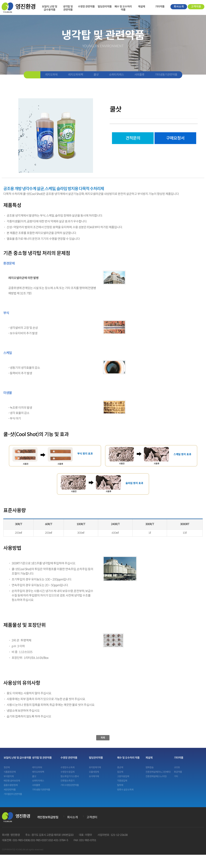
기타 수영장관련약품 (70, 785)
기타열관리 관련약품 (13, 794)
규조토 (177, 767)
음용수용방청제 (11, 785)
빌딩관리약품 (105, 7)
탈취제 (120, 785)
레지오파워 (51, 75)
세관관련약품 (10, 790)
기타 (176, 776)
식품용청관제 (10, 772)
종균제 (120, 767)
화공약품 (178, 772)
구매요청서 (175, 138)
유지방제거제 (95, 767)
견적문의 (133, 138)
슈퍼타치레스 (116, 75)
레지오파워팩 (76, 75)
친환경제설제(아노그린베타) (158, 772)
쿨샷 (96, 75)
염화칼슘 (150, 767)
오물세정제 (94, 772)
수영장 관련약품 (86, 7)
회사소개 (179, 7)
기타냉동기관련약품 (166, 75)
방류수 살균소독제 (125, 790)
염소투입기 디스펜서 (70, 776)
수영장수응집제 (67, 772)
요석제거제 (94, 776)
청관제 (7, 767)
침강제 (120, 772)
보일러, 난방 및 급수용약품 (50, 7)
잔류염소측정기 (67, 781)
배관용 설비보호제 (12, 781)
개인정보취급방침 (48, 817)
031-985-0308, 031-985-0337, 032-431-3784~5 (40, 840)
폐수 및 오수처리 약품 (123, 7)
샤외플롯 (139, 75)
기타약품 (160, 7)
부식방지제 (9, 776)
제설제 (142, 7)
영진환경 (18, 8)
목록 (103, 738)
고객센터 (92, 817)
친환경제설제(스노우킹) (156, 776)
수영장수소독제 (67, 767)
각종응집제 (122, 781)
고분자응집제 (123, 776)
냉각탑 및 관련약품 (68, 7)
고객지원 (196, 7)
